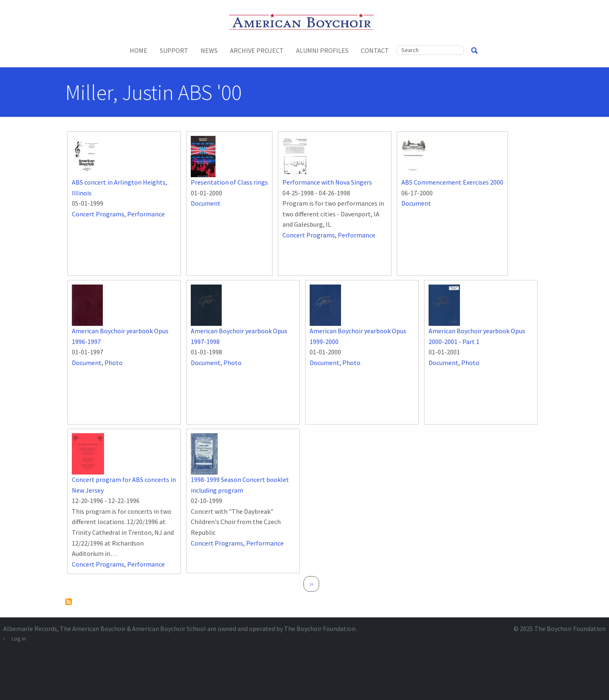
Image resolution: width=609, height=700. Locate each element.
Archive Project (257, 50)
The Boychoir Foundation (570, 629)
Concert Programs (98, 214)
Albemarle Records (30, 629)
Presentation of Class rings (229, 182)
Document (206, 203)
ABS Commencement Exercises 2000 (452, 182)
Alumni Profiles (322, 50)
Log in (19, 638)
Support (174, 50)
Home (139, 50)
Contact (375, 50)
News (209, 50)
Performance (146, 214)
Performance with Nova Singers (327, 182)
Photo (114, 363)
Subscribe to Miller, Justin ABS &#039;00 (69, 602)
